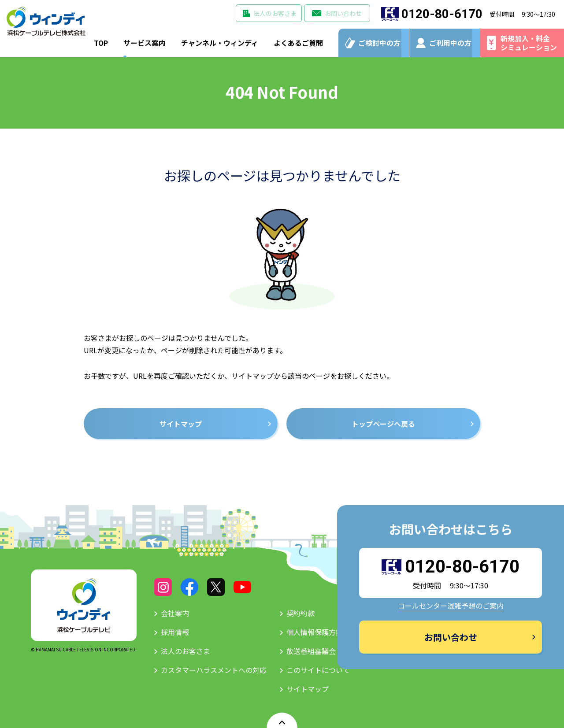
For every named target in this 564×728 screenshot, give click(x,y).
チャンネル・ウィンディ (220, 43)
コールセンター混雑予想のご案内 (451, 606)
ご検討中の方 (379, 43)
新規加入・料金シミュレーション (529, 42)
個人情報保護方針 (315, 632)
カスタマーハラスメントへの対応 (214, 670)
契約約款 (301, 613)
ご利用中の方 (450, 43)
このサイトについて (318, 670)
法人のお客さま (275, 13)
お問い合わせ (343, 13)
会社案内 (175, 613)
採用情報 (175, 632)
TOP (101, 43)
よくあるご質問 (298, 43)
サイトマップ (308, 689)
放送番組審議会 (311, 651)
